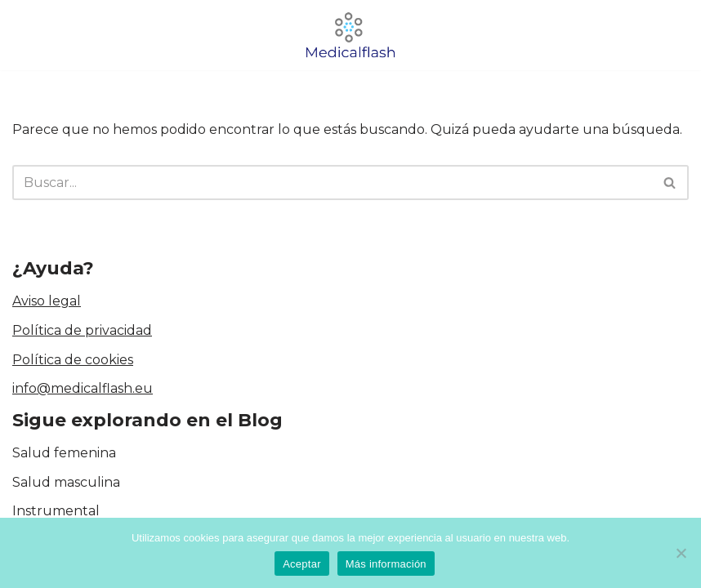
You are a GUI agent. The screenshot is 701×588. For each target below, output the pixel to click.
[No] (681, 553)
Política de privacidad (82, 330)
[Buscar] (332, 183)
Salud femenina (64, 453)
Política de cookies (73, 360)
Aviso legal (47, 301)
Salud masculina (66, 482)
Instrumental (56, 511)
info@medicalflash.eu (83, 388)
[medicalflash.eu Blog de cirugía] (350, 35)
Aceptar (302, 564)
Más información (386, 564)
